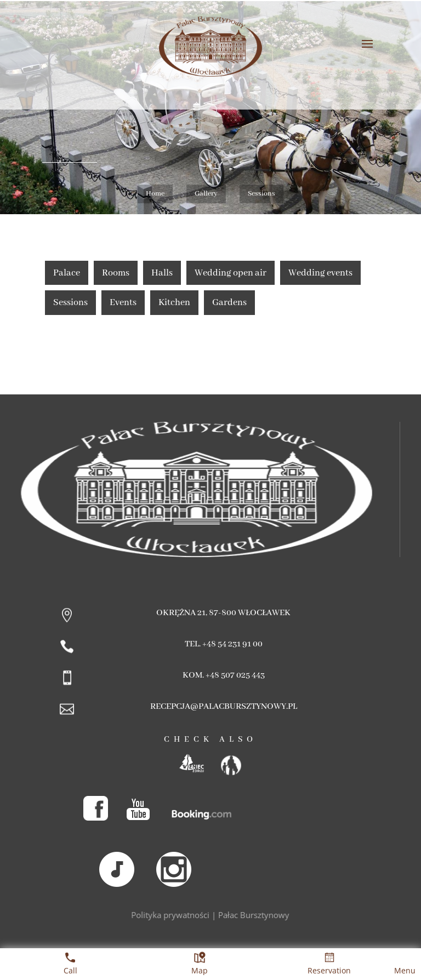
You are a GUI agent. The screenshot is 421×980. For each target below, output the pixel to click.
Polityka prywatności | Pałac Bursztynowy (211, 915)
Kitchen (174, 303)
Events (123, 303)
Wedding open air (231, 273)
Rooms (116, 273)
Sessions (70, 303)
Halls (162, 273)
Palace (67, 273)
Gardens (229, 303)
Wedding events (320, 273)
